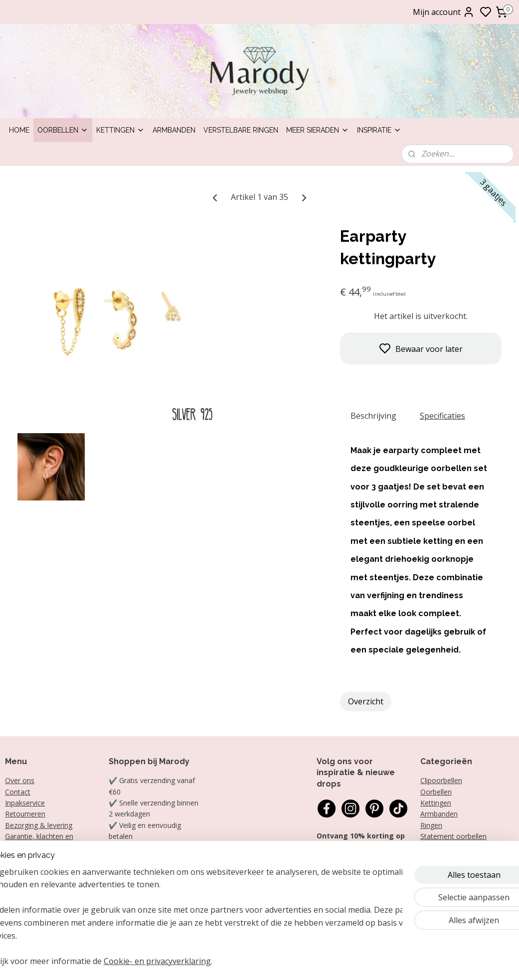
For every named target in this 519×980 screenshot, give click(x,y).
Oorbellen (63, 130)
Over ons (20, 780)
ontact (20, 792)
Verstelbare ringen (241, 130)
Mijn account (444, 12)
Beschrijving (373, 416)
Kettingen (120, 130)
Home (19, 130)
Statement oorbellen (453, 836)
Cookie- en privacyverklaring (184, 961)
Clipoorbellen (441, 780)
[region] (194, 923)
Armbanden (174, 130)
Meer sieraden (318, 130)
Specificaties (442, 416)
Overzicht (366, 701)
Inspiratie (379, 130)
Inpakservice (25, 803)
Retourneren (25, 814)
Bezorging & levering (39, 825)
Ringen (431, 825)
